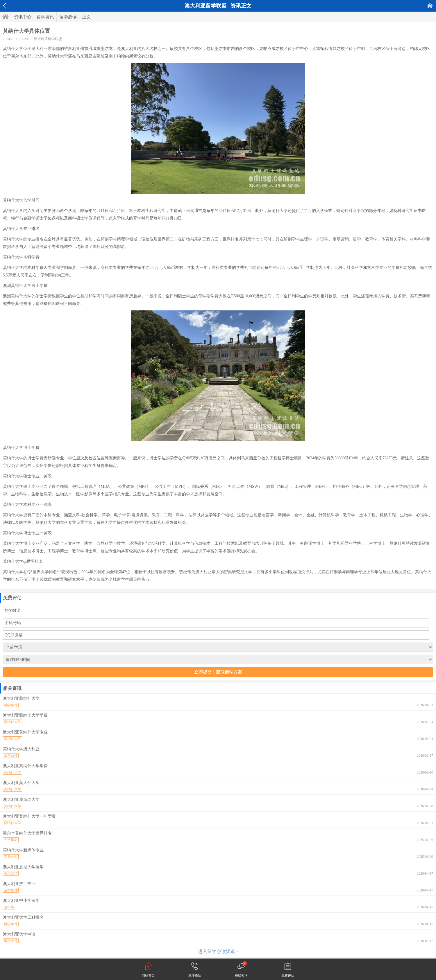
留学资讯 (45, 17)
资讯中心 (23, 17)
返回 (5, 6)
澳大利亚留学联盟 (48, 39)
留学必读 (68, 17)
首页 (430, 6)
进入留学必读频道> (218, 951)
